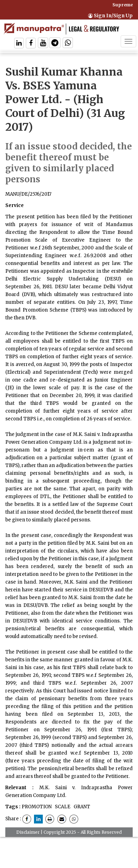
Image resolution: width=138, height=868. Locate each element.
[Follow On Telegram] (55, 44)
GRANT (81, 807)
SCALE (62, 807)
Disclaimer (28, 832)
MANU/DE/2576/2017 (28, 194)
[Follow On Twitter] (43, 44)
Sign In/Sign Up (110, 16)
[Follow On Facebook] (31, 44)
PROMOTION (37, 807)
